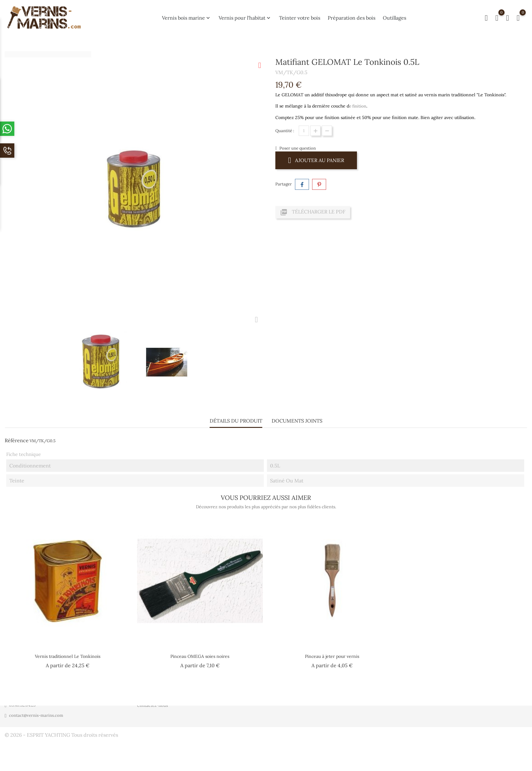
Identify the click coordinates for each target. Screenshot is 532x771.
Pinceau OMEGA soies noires (200, 656)
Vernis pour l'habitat (245, 18)
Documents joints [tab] (297, 420)
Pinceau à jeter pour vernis (332, 656)
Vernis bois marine (187, 18)
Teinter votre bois (300, 18)
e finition (358, 106)
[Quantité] (304, 131)
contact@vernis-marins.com (36, 715)
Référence (17, 440)
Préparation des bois (351, 18)
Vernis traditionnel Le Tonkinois (68, 656)
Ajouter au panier (316, 160)
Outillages (394, 18)
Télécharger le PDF (313, 212)
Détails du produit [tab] (236, 420)
